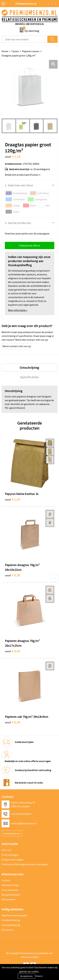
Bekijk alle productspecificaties (23, 175)
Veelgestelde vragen (13, 860)
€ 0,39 (12, 575)
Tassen (15, 51)
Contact (6, 880)
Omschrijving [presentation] (29, 367)
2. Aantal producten (18, 223)
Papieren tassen (31, 51)
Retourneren (8, 899)
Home (5, 51)
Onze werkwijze (10, 890)
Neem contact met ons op (17, 346)
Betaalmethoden (11, 895)
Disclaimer (7, 930)
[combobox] (25, 39)
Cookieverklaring (11, 920)
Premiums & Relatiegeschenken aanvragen (25, 864)
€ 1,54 (12, 499)
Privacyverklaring (11, 925)
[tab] (29, 367)
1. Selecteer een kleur (19, 185)
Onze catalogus (10, 855)
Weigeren (39, 976)
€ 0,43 (12, 651)
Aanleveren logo (10, 885)
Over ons (6, 850)
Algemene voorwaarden (14, 915)
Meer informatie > (18, 310)
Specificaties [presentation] (29, 377)
